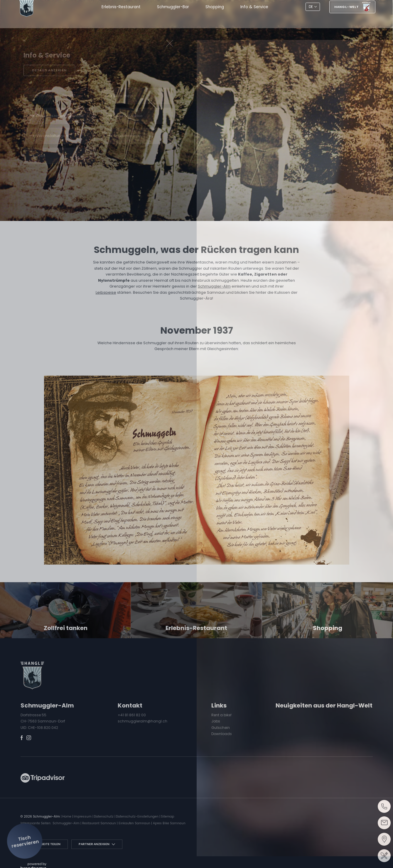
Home (67, 817)
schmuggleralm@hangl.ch (142, 721)
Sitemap (167, 817)
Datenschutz (104, 817)
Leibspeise (106, 292)
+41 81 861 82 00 (132, 715)
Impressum (83, 817)
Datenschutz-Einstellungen (138, 817)
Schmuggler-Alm (214, 286)
